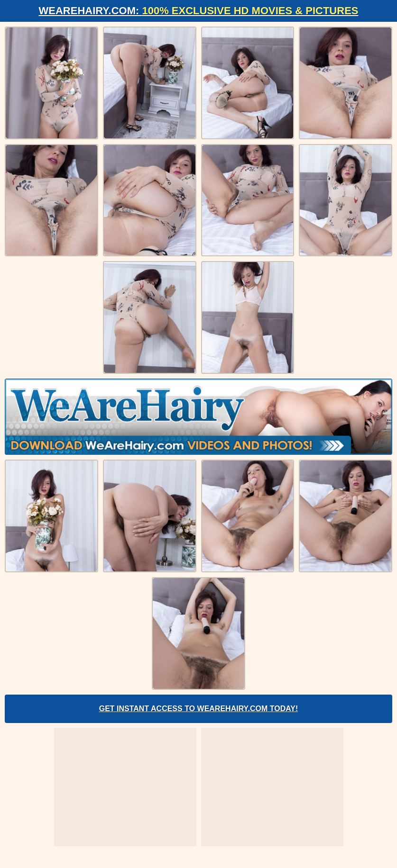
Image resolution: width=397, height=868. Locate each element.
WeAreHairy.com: (199, 11)
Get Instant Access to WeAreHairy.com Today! (199, 709)
